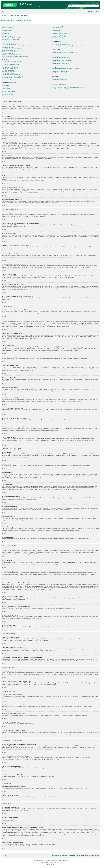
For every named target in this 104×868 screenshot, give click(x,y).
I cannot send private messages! (59, 43)
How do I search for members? (59, 62)
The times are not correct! (8, 47)
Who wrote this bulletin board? (59, 84)
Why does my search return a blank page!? (62, 60)
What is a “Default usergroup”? (59, 36)
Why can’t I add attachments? (9, 72)
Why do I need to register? (8, 28)
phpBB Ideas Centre (71, 819)
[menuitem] (96, 12)
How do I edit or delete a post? (9, 63)
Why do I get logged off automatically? (11, 38)
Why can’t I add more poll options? (10, 67)
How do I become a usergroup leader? (60, 33)
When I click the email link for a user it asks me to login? (15, 56)
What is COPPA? (6, 29)
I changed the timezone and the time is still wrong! (14, 49)
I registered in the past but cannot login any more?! (14, 35)
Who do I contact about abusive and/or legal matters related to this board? (69, 87)
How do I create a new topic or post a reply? (12, 61)
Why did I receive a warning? (9, 73)
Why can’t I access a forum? (9, 70)
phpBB (63, 257)
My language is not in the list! (9, 50)
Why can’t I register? (7, 30)
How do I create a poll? (8, 66)
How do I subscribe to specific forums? (61, 71)
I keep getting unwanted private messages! (62, 44)
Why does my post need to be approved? (12, 78)
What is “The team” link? (57, 38)
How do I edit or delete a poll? (9, 69)
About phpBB (17, 810)
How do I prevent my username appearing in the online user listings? (18, 46)
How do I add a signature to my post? (11, 64)
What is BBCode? (6, 84)
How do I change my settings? (9, 44)
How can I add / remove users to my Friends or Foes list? (65, 52)
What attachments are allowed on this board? (62, 78)
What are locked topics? (8, 94)
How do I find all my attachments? (59, 79)
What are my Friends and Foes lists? (60, 51)
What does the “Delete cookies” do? (10, 39)
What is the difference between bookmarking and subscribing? (66, 68)
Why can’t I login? (6, 33)
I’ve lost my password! (7, 36)
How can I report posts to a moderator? (11, 75)
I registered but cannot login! (9, 32)
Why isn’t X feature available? (58, 86)
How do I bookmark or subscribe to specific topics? (63, 70)
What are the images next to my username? (12, 52)
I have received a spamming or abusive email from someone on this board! (69, 46)
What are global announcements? (10, 90)
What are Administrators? (57, 28)
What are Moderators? (57, 29)
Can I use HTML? (6, 86)
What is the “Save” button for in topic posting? (13, 76)
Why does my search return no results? (61, 59)
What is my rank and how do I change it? (12, 55)
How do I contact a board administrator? (61, 89)
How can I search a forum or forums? (60, 57)
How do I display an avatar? (9, 53)
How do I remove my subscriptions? (60, 73)
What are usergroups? (57, 30)
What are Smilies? (6, 87)
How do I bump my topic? (8, 79)
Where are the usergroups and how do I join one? (63, 32)
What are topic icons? (7, 96)
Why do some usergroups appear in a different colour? (64, 35)
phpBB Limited (45, 809)
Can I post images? (7, 88)
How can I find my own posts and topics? (61, 63)
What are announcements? (8, 91)
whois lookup (12, 831)
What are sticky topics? (8, 93)
